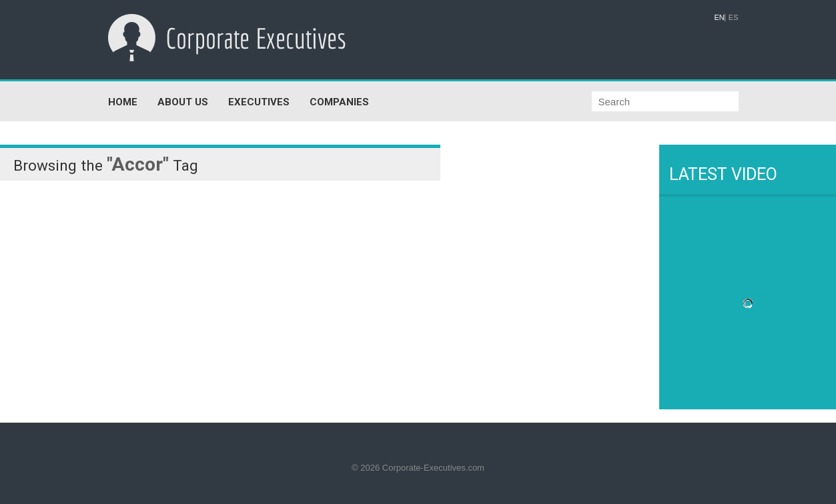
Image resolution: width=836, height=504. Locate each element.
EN (720, 18)
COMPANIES (339, 102)
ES (734, 18)
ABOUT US (183, 102)
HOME (123, 102)
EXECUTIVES (259, 102)
